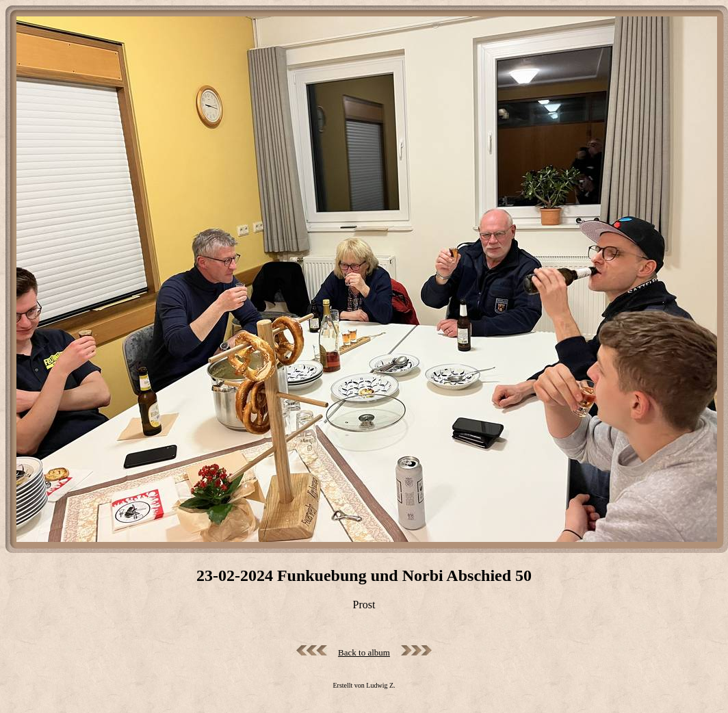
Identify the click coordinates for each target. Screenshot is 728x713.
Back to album (364, 652)
